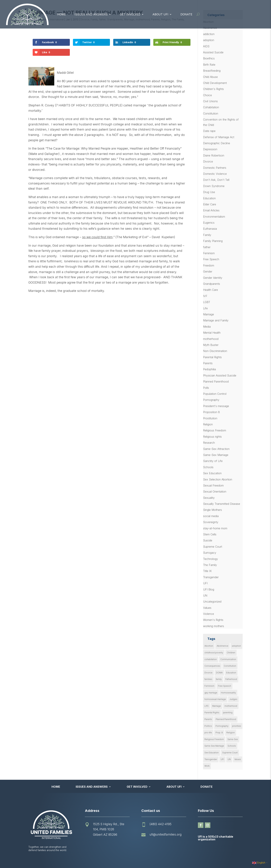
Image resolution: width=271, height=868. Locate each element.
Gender (208, 271)
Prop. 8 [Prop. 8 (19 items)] (219, 733)
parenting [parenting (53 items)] (228, 712)
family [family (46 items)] (219, 679)
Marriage (209, 314)
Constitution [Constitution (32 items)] (230, 666)
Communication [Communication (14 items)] (228, 659)
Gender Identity (213, 278)
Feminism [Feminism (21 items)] (209, 686)
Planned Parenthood (216, 381)
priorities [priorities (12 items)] (237, 726)
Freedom (209, 265)
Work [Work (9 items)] (207, 766)
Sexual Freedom (213, 485)
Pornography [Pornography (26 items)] (222, 726)
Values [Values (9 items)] (238, 759)
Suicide (208, 540)
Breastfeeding (212, 71)
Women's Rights (213, 620)
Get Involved (130, 14)
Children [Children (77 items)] (231, 653)
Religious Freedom (215, 430)
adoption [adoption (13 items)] (236, 646)
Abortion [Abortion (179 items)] (209, 646)
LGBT (207, 302)
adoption (209, 40)
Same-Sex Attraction (216, 449)
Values (207, 608)
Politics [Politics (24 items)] (208, 726)
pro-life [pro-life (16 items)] (208, 733)
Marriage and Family (216, 320)
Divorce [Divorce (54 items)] (208, 673)
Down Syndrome (214, 186)
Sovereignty (211, 522)
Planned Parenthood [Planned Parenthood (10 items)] (226, 719)
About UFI (160, 14)
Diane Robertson (214, 155)
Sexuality (209, 498)
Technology (211, 559)
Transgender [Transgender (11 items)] (211, 759)
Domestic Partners (215, 168)
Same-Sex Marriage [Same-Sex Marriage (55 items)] (214, 746)
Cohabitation (211, 107)
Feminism (209, 253)
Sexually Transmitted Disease (222, 504)
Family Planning (213, 241)
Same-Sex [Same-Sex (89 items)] (233, 739)
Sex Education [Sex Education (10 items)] (212, 753)
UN (205, 595)
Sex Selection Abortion (218, 479)
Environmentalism (214, 217)
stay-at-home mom (215, 528)
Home (62, 14)
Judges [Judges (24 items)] (233, 699)
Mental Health (212, 333)
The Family (210, 565)
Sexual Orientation (215, 492)
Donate (186, 14)
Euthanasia (210, 229)
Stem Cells (210, 534)
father (207, 247)
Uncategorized (212, 602)
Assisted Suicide (213, 52)
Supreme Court (213, 547)
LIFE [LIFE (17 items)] (207, 706)
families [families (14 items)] (208, 679)
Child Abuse (210, 77)
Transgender (211, 577)
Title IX (207, 571)
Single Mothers (212, 510)
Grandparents (212, 284)
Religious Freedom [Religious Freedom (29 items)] (214, 739)
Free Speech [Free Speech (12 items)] (225, 686)
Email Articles (211, 210)
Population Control (215, 394)
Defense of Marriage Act (219, 137)
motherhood (211, 339)
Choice (207, 95)
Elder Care (210, 204)
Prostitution (210, 418)
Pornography (211, 400)
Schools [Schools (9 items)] (232, 746)
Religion (208, 424)
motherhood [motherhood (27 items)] (231, 706)
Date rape (209, 131)
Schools (208, 467)
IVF (205, 296)
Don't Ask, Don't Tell (216, 180)
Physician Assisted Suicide (220, 375)
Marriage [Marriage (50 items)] (217, 706)
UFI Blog (209, 589)
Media (207, 327)
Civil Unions (210, 101)
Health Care (211, 290)
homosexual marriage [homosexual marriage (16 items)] (215, 699)
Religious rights (212, 437)
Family (207, 235)
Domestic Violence (215, 174)
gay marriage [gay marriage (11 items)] (211, 693)
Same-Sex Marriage (216, 455)
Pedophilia (209, 369)
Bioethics (209, 58)
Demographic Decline (217, 143)
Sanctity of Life (213, 461)
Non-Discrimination (215, 351)
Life (205, 308)
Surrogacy (210, 553)
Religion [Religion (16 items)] (231, 733)
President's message (216, 406)
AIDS (206, 46)
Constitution (211, 113)
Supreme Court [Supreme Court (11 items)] (230, 753)
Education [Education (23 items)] (231, 673)
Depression (210, 149)
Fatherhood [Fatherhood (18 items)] (231, 679)
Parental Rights (212, 357)
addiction (209, 34)
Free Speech (211, 259)
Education (209, 198)
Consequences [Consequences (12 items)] (212, 666)
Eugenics (209, 223)
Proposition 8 (211, 412)
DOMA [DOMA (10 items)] (219, 673)
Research (209, 443)
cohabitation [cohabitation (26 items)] (211, 659)
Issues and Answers (91, 14)
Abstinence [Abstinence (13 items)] (223, 646)
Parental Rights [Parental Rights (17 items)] (212, 712)
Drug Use (209, 192)
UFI (205, 583)
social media (211, 516)
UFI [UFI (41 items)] (222, 759)
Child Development (215, 83)
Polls (206, 388)
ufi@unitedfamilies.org (166, 834)
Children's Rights (213, 89)
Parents (208, 363)
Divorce (208, 161)
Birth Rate (209, 65)
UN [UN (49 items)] (229, 759)
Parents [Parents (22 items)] (208, 719)
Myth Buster (211, 345)
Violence (209, 614)
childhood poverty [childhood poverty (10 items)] (214, 653)
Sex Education (212, 473)
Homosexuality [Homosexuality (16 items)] (228, 693)
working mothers (214, 626)
